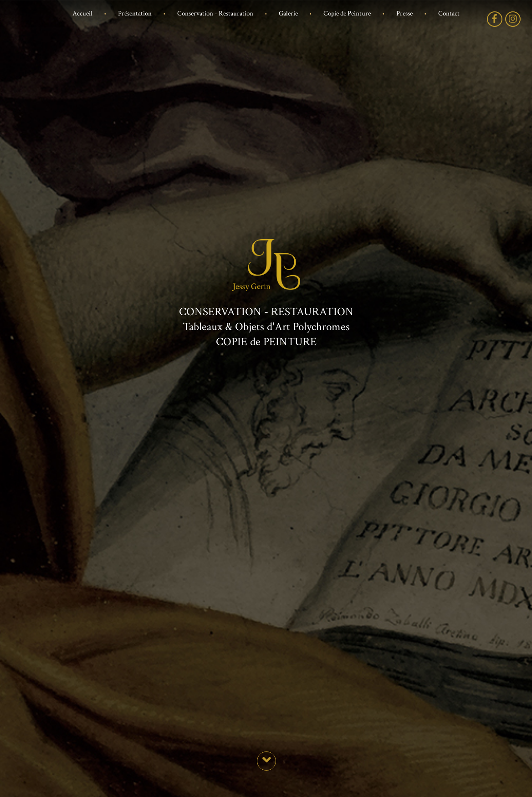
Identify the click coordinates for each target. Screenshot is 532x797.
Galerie (288, 13)
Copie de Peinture (347, 13)
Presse (404, 13)
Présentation (135, 13)
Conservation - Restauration (215, 13)
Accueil (82, 13)
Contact (449, 13)
